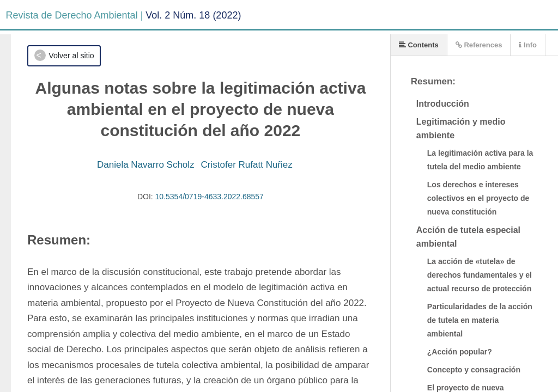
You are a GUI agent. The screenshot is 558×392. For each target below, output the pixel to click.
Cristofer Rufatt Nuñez (247, 165)
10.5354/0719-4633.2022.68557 (210, 197)
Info (527, 45)
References (479, 45)
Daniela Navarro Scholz (146, 165)
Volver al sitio (71, 56)
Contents (419, 45)
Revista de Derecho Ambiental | (75, 15)
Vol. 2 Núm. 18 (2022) (193, 15)
